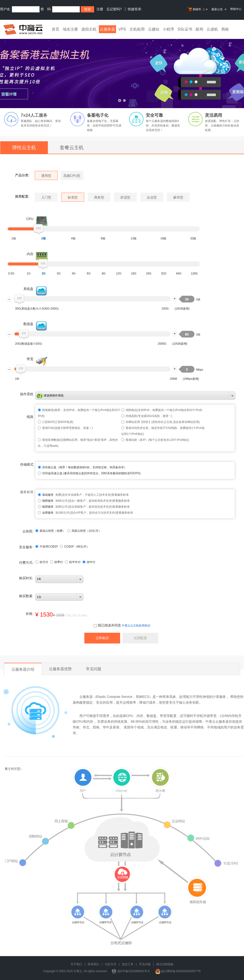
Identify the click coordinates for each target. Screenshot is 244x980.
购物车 (198, 10)
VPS (122, 29)
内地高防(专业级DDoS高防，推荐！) (149, 416)
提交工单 (128, 964)
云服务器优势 (60, 669)
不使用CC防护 (47, 547)
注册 (100, 9)
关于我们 (76, 964)
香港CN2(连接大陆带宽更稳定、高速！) (67, 428)
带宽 (30, 359)
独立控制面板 (165, 964)
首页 (56, 29)
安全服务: (26, 547)
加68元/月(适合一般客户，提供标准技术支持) (77, 501)
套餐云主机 (72, 148)
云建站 (154, 29)
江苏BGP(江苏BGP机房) (58, 422)
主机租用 (137, 29)
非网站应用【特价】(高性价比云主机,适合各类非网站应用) (163, 422)
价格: (30, 614)
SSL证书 (185, 29)
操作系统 (27, 394)
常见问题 (94, 669)
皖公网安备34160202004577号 (181, 971)
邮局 (199, 29)
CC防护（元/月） (75, 547)
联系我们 (93, 964)
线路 (30, 417)
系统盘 (28, 289)
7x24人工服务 (34, 115)
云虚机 (212, 29)
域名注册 (70, 29)
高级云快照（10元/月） (84, 531)
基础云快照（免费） (50, 531)
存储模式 (27, 464)
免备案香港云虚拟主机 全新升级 (122, 70)
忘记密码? (114, 9)
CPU (30, 219)
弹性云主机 (24, 148)
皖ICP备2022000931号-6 (134, 971)
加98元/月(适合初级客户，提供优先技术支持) (77, 507)
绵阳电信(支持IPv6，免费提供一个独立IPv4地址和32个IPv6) (164, 410)
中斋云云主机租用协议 (136, 626)
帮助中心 (236, 9)
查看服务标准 (120, 495)
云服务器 (107, 29)
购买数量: (26, 596)
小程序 (168, 29)
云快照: (28, 531)
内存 (30, 254)
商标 (225, 29)
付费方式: (26, 563)
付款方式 (111, 964)
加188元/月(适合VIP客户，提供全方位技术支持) (79, 513)
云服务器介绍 (23, 669)
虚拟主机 (89, 29)
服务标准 (27, 492)
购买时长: (26, 578)
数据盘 (28, 324)
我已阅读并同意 (107, 625)
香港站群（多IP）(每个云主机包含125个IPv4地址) (157, 440)
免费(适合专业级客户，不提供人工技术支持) (77, 495)
